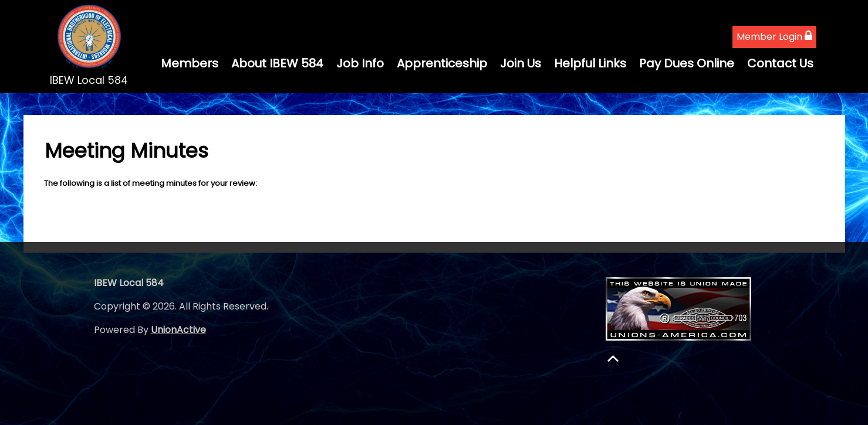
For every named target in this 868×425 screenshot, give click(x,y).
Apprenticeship (442, 63)
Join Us (521, 63)
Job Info (360, 63)
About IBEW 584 (277, 63)
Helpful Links (590, 63)
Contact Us (780, 63)
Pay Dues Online (687, 63)
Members (190, 63)
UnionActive (178, 330)
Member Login (774, 37)
